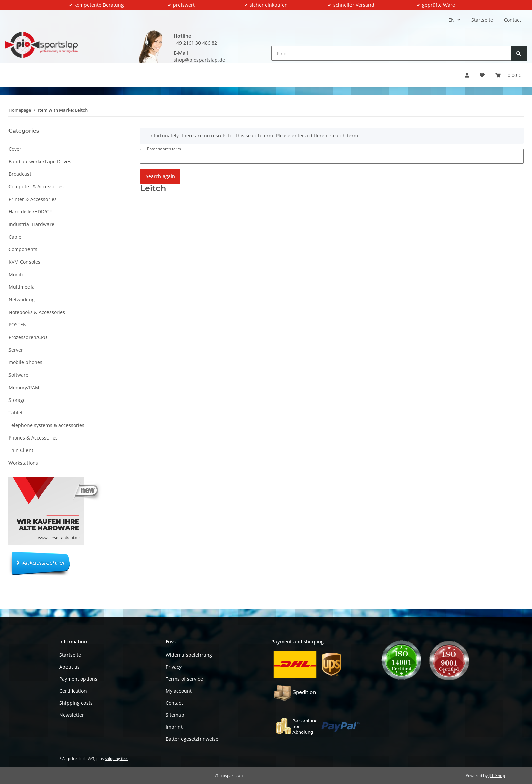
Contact (512, 20)
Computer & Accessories (36, 186)
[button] (467, 75)
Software (18, 375)
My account (179, 691)
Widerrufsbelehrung (189, 655)
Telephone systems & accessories (46, 425)
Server (16, 350)
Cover (15, 149)
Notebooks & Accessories (37, 312)
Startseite (482, 20)
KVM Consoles (24, 262)
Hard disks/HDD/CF (30, 212)
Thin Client (21, 450)
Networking (22, 300)
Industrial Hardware (31, 224)
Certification (73, 691)
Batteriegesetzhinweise (192, 739)
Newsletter (72, 715)
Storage (17, 400)
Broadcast (20, 174)
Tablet (16, 413)
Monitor (17, 274)
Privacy (174, 667)
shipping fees (117, 758)
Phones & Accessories (33, 438)
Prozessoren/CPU (28, 337)
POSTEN (18, 325)
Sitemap (175, 715)
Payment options (78, 679)
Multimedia (22, 287)
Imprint (174, 727)
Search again (160, 176)
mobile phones (25, 362)
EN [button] (451, 20)
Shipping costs (76, 703)
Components (23, 249)
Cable (15, 237)
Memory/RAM (24, 387)
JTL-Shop (497, 775)
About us (70, 667)
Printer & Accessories (33, 199)
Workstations (23, 463)
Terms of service (184, 679)
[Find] (391, 53)
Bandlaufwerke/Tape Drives (40, 161)
